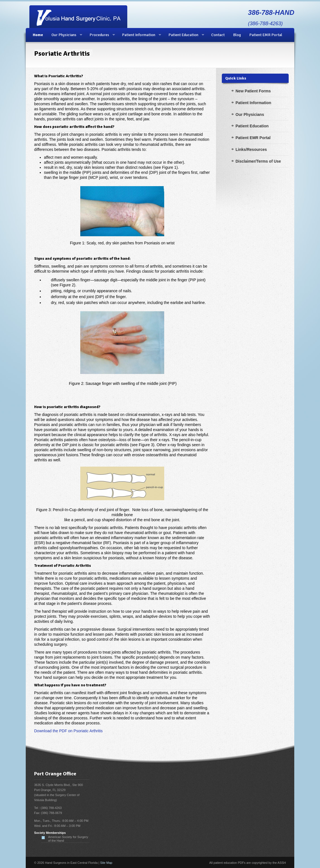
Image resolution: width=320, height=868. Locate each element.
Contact (218, 35)
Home (38, 35)
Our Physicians (65, 35)
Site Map (106, 863)
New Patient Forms (253, 91)
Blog (237, 35)
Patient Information (139, 35)
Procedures (100, 35)
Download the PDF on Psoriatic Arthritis (68, 731)
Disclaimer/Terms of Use (258, 161)
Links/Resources (251, 149)
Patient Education (184, 35)
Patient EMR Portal (266, 35)
